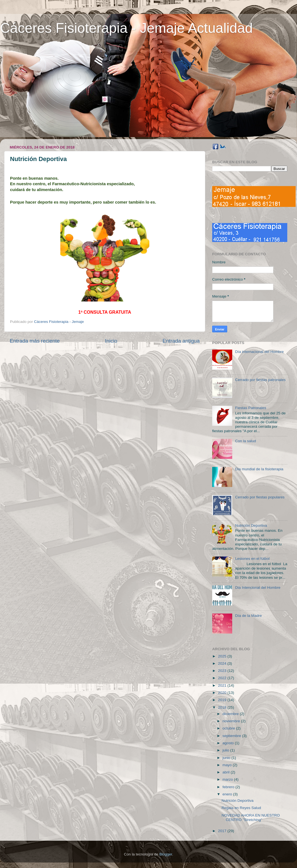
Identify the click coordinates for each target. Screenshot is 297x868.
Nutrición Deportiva (251, 526)
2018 (223, 707)
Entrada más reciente (35, 341)
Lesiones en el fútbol (252, 559)
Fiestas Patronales (251, 408)
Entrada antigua (181, 341)
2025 (223, 656)
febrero (229, 787)
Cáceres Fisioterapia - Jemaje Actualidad (126, 28)
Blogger (166, 854)
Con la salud (245, 441)
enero (228, 794)
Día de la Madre (248, 616)
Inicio (111, 341)
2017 (223, 831)
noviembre (232, 721)
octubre (229, 728)
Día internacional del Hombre (259, 352)
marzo (228, 779)
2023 (223, 671)
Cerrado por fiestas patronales (260, 380)
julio (226, 750)
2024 (223, 663)
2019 (223, 700)
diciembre (231, 714)
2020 (223, 693)
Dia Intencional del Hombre (258, 588)
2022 (223, 678)
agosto (229, 743)
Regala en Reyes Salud (241, 808)
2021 (223, 685)
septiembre (232, 736)
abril (227, 772)
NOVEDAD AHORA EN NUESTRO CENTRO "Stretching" (251, 818)
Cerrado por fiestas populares (260, 497)
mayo (228, 765)
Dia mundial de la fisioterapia (259, 469)
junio (227, 758)
